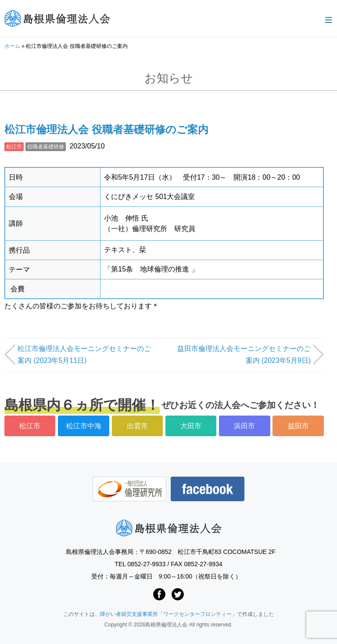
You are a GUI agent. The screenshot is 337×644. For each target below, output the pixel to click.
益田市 (298, 426)
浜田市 (244, 426)
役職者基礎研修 (46, 147)
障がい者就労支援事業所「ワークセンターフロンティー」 (168, 614)
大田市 (191, 426)
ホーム (12, 46)
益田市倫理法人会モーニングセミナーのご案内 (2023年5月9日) (244, 355)
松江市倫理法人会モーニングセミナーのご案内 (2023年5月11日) (84, 355)
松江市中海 (84, 426)
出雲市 (137, 426)
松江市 (14, 147)
